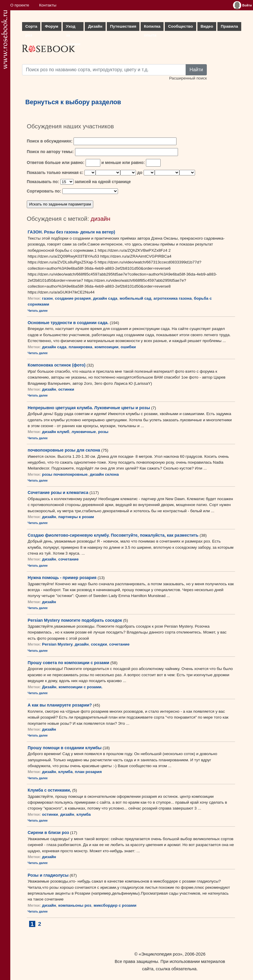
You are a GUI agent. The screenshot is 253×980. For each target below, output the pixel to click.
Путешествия (123, 26)
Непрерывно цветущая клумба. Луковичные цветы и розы (89, 408)
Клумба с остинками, (49, 790)
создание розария (73, 298)
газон (47, 298)
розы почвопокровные (65, 474)
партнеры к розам (76, 517)
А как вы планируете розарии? (60, 705)
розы (103, 432)
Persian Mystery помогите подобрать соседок (75, 620)
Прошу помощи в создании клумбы (65, 748)
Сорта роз (31, 28)
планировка (80, 347)
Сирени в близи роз (48, 833)
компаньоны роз (75, 905)
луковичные (84, 432)
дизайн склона (104, 474)
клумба (65, 772)
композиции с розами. (80, 687)
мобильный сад (136, 298)
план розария (88, 772)
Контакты (48, 5)
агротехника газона (173, 298)
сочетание (68, 559)
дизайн (49, 389)
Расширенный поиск (188, 78)
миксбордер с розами (115, 905)
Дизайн (95, 26)
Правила (229, 26)
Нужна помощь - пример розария (62, 578)
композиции (106, 347)
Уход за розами (73, 28)
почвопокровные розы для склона (64, 450)
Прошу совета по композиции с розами (68, 663)
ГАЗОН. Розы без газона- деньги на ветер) (71, 232)
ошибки (128, 347)
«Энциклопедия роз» (161, 954)
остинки (66, 389)
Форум (51, 26)
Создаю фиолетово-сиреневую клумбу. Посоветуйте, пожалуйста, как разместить (113, 535)
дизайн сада (105, 298)
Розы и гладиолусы (48, 875)
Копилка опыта (152, 28)
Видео (207, 26)
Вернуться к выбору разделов (73, 102)
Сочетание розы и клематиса (58, 493)
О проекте (20, 5)
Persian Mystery (57, 644)
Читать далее (38, 311)
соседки (99, 644)
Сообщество (180, 26)
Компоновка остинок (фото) (57, 365)
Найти (196, 70)
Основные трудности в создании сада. (68, 323)
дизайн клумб (56, 432)
